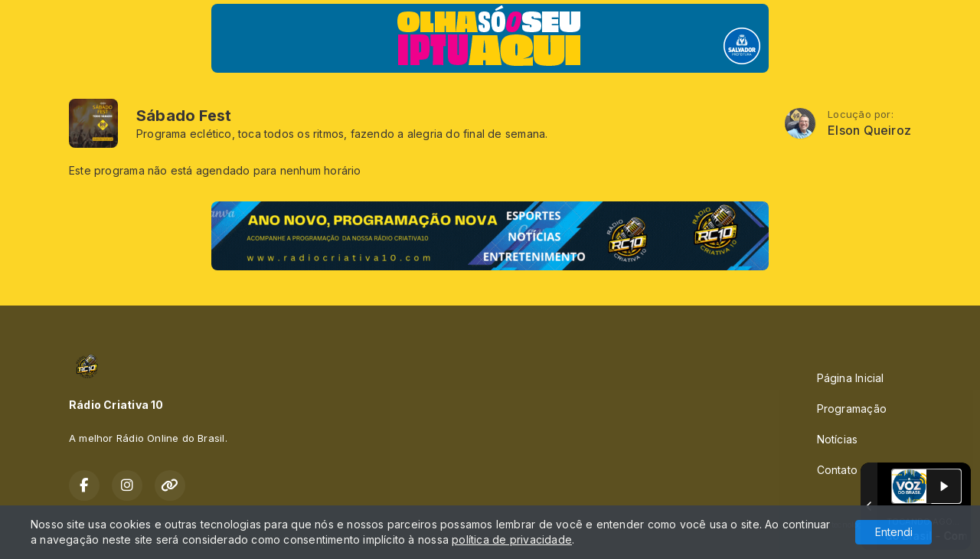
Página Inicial (851, 378)
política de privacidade (512, 539)
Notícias (838, 439)
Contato (837, 470)
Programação (852, 409)
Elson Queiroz (869, 131)
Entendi (894, 532)
